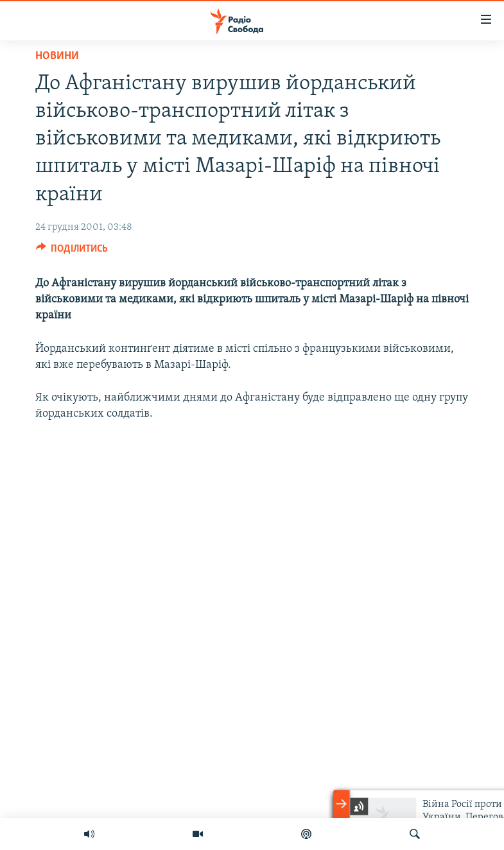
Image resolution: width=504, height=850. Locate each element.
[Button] (72, 252)
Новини (57, 56)
